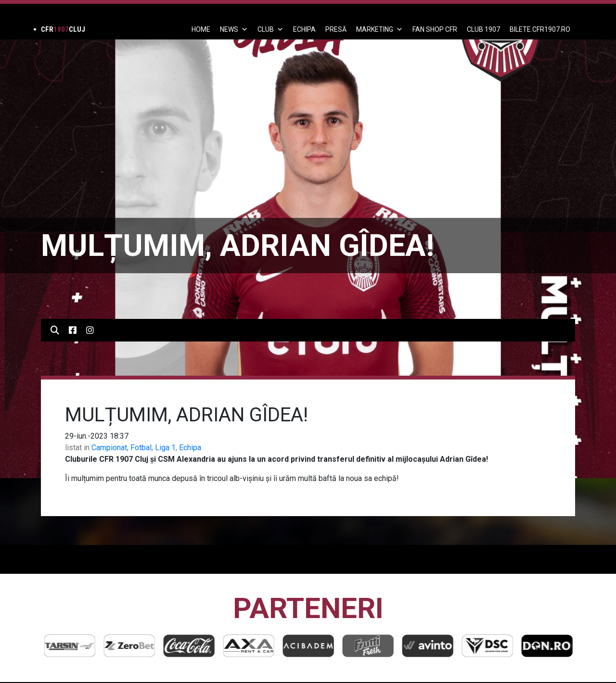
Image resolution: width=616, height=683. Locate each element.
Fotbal (141, 448)
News (234, 29)
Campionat (109, 448)
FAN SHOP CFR (435, 29)
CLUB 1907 (483, 29)
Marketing (379, 29)
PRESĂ (336, 29)
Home (201, 29)
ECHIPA (304, 29)
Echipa (190, 448)
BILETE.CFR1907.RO (540, 29)
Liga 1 (165, 448)
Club (270, 29)
